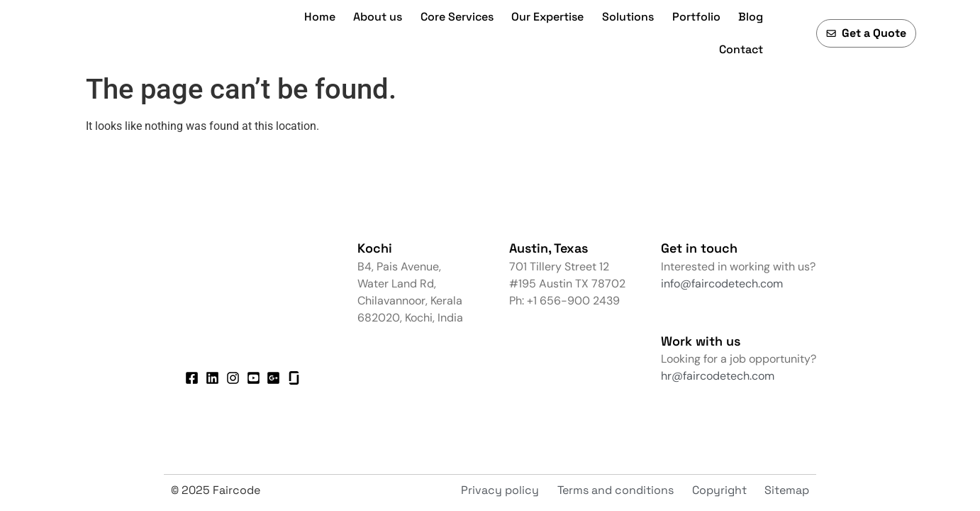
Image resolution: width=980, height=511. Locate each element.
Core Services (457, 17)
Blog (751, 17)
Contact (741, 49)
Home (320, 17)
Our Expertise (547, 17)
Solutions (628, 17)
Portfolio (696, 17)
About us (378, 17)
